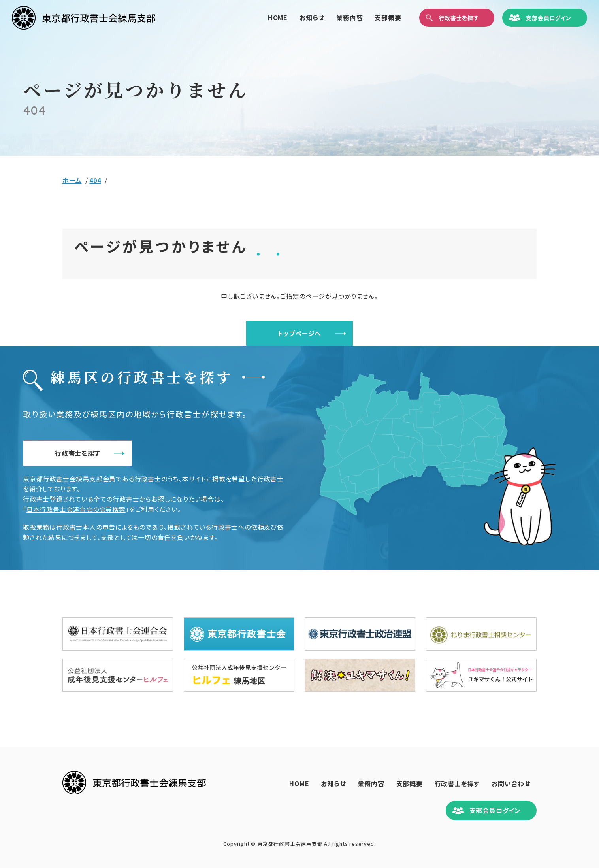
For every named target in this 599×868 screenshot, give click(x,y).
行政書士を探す (78, 453)
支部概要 (376, 17)
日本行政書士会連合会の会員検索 (76, 509)
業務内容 (338, 17)
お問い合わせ (511, 783)
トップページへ (300, 333)
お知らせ (300, 17)
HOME (266, 17)
